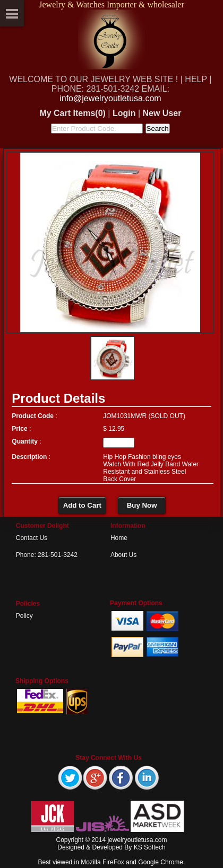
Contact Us (32, 538)
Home (119, 538)
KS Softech (150, 847)
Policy (24, 616)
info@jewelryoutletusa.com (110, 98)
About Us (123, 555)
